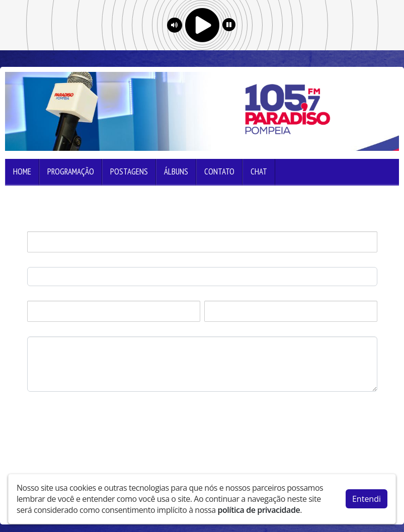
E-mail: (38, 262)
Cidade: (39, 295)
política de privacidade (259, 510)
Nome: (38, 226)
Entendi (367, 499)
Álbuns (176, 171)
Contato (219, 171)
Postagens (129, 171)
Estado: (216, 295)
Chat (259, 171)
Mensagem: (46, 331)
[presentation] (104, 415)
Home (22, 171)
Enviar (45, 449)
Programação (71, 171)
